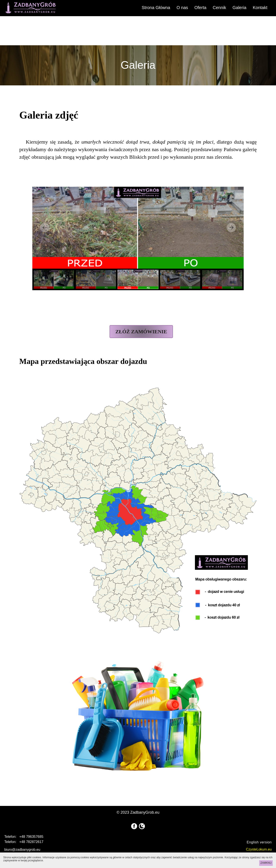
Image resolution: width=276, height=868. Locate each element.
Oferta (200, 8)
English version (259, 842)
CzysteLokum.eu (259, 849)
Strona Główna (156, 8)
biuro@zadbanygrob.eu (22, 850)
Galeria (239, 8)
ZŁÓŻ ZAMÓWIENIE (141, 332)
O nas (182, 8)
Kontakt (260, 8)
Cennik (220, 8)
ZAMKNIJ (266, 863)
